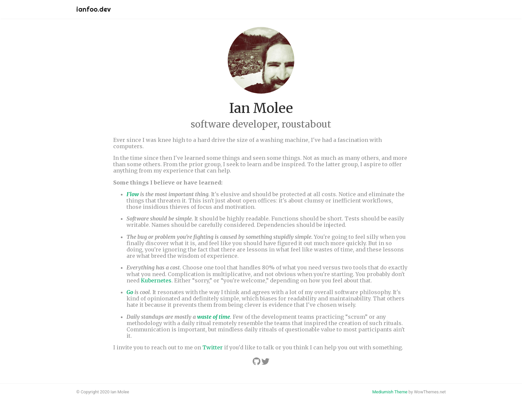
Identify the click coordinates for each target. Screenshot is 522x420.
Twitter (213, 347)
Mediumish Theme (390, 392)
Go (130, 292)
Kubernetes (156, 280)
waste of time (214, 317)
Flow (133, 194)
